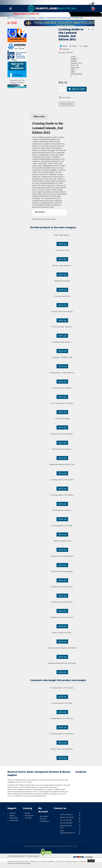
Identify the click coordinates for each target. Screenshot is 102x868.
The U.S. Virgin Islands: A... (62, 266)
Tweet (63, 46)
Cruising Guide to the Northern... (62, 602)
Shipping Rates (66, 104)
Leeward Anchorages (62, 419)
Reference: (62, 53)
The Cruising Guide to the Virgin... (62, 403)
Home (9, 18)
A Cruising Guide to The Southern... (62, 480)
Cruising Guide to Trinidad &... (62, 388)
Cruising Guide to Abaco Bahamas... (62, 373)
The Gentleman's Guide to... (62, 510)
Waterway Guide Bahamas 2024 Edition (62, 648)
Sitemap (12, 816)
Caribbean (41, 18)
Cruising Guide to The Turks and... (62, 617)
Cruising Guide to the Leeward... (62, 311)
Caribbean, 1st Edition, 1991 (62, 357)
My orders (43, 819)
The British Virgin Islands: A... (62, 342)
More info (39, 116)
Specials (27, 813)
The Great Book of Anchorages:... (62, 571)
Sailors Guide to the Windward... (62, 434)
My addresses (45, 821)
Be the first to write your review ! (44, 219)
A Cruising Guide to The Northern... (62, 495)
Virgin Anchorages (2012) (62, 541)
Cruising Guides (31, 18)
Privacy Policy (14, 820)
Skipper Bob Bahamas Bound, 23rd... (62, 464)
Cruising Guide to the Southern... (62, 587)
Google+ (84, 46)
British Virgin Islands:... (62, 235)
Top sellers (28, 818)
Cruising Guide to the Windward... (62, 556)
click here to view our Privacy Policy (19, 864)
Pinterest (64, 49)
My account (44, 816)
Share (73, 46)
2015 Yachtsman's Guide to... (62, 449)
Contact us (13, 813)
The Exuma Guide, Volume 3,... (62, 327)
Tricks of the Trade (62, 250)
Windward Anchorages (62, 281)
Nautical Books (19, 18)
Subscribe (18, 75)
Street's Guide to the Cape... (62, 633)
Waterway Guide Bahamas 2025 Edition (62, 663)
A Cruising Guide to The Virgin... (62, 526)
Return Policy (13, 818)
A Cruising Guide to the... (62, 296)
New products (29, 816)
